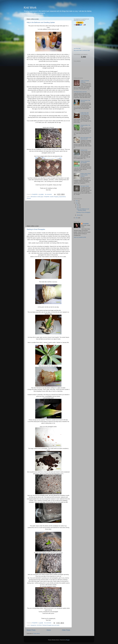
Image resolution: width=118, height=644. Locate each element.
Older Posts (66, 630)
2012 (77, 203)
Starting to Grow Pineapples (36, 229)
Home (49, 630)
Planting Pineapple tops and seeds (51, 625)
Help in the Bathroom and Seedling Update (41, 22)
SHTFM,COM (77, 48)
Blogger (68, 640)
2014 (77, 201)
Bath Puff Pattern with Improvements (86, 138)
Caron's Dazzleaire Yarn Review (85, 162)
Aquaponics (33, 625)
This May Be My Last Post (80, 92)
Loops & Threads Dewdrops (85, 81)
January (79, 215)
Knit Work (30, 8)
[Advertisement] (48, 213)
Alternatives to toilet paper (37, 197)
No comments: (49, 194)
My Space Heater (85, 186)
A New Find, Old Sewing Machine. (85, 113)
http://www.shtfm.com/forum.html (82, 50)
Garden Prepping (54, 197)
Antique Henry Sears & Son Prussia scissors (86, 175)
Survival (29, 198)
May (78, 205)
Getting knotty (84, 150)
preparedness (62, 197)
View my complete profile (80, 237)
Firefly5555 (47, 197)
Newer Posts (31, 630)
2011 (77, 218)
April (78, 207)
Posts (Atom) (37, 633)
